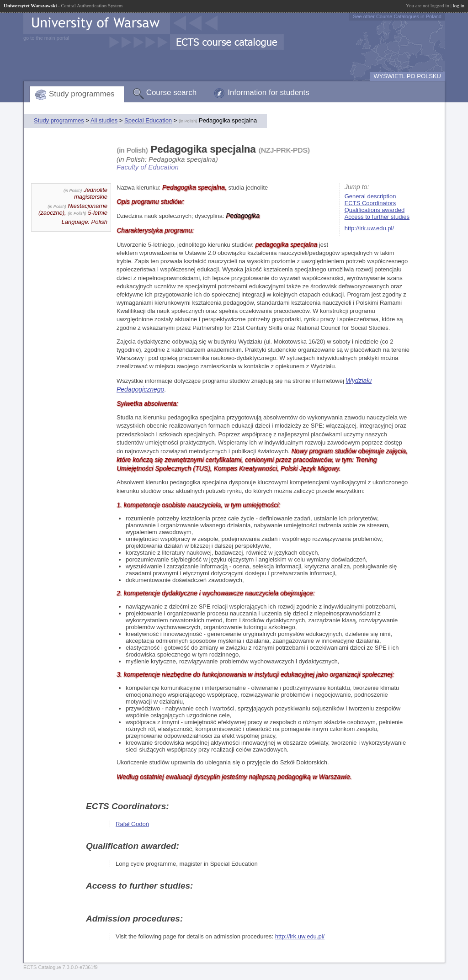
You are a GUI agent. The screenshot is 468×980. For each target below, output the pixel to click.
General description (370, 196)
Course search (172, 93)
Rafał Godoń (132, 824)
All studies (104, 120)
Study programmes (82, 94)
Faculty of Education (148, 167)
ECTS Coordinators (370, 203)
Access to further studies (377, 217)
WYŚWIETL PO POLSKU (407, 76)
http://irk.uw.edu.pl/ (369, 228)
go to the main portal (46, 38)
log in (459, 5)
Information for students (269, 93)
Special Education (148, 120)
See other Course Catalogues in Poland (397, 16)
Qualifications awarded (375, 210)
